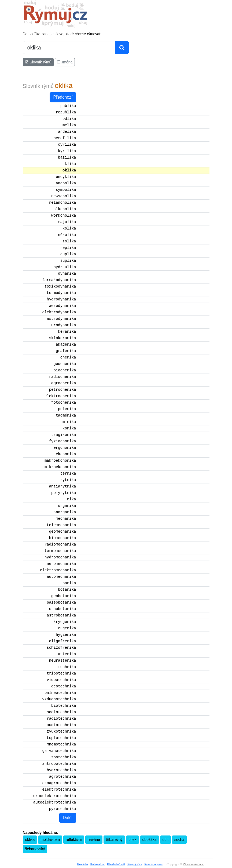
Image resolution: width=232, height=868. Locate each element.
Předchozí (63, 97)
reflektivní (74, 840)
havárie (94, 840)
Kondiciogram (154, 864)
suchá (179, 840)
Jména (65, 62)
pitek (132, 840)
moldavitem (50, 840)
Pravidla (83, 864)
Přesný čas (135, 864)
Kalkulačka (97, 864)
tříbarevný (114, 840)
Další (68, 818)
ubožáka (150, 840)
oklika (30, 840)
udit (166, 840)
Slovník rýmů (38, 62)
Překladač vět (116, 864)
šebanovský (35, 849)
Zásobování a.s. (193, 864)
